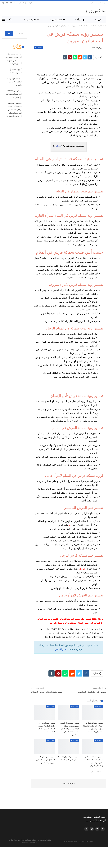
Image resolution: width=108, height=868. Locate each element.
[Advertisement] (69, 65)
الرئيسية (98, 20)
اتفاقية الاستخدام (46, 840)
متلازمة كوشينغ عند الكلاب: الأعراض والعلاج (14, 82)
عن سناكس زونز (33, 840)
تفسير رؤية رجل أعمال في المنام (92, 692)
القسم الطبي (58, 20)
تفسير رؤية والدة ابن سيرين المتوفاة (47, 692)
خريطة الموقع (102, 3)
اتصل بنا (92, 3)
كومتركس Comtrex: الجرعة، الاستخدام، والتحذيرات (13, 94)
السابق (99, 771)
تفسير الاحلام (39, 47)
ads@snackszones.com (30, 843)
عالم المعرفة (32, 20)
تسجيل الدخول (25, 3)
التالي (92, 771)
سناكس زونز (96, 11)
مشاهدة (58, 146)
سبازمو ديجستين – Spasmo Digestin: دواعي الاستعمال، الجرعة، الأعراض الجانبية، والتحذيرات (14, 110)
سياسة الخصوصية (21, 840)
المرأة (81, 20)
